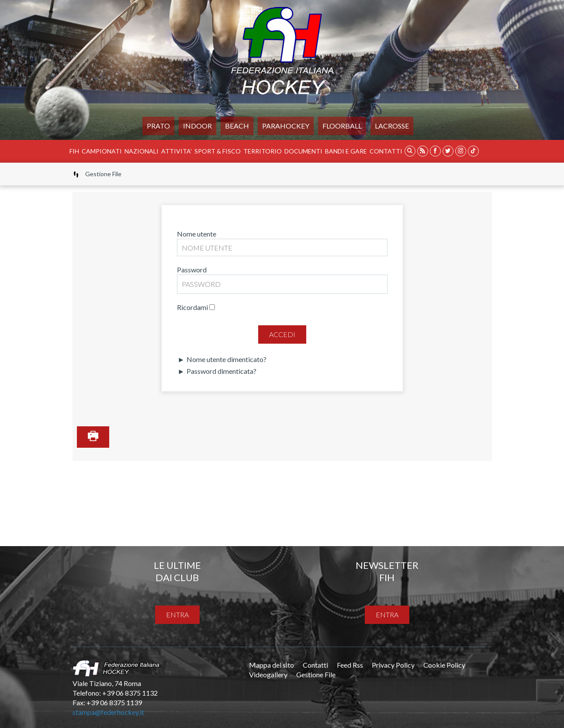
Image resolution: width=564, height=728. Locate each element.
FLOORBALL (342, 126)
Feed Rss (350, 665)
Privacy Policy (393, 665)
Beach (237, 126)
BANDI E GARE (346, 151)
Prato (158, 126)
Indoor (197, 126)
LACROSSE (392, 126)
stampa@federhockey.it (108, 712)
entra (177, 615)
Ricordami (192, 307)
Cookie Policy (444, 665)
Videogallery (268, 674)
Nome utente (197, 234)
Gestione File (316, 674)
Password (192, 270)
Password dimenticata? (221, 371)
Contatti (386, 151)
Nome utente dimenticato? (226, 359)
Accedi (282, 334)
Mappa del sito (272, 665)
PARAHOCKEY (286, 126)
